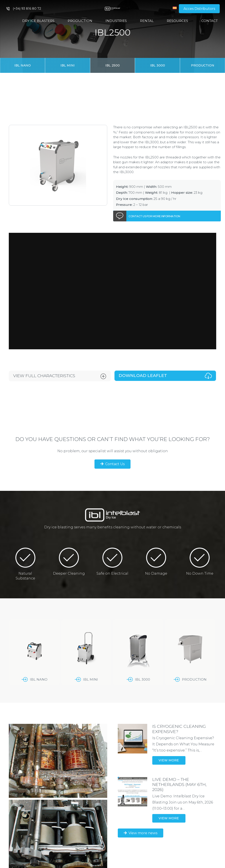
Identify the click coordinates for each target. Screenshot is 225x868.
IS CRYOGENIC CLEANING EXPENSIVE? (179, 729)
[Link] (112, 9)
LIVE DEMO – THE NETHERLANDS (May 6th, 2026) (179, 784)
